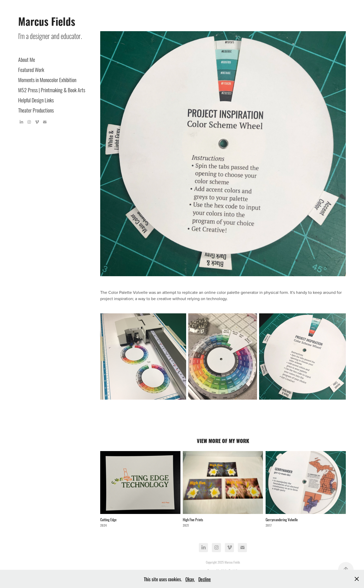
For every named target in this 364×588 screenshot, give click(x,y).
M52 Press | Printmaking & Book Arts (52, 90)
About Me (27, 59)
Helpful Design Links (36, 100)
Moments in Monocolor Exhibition (47, 79)
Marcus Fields (47, 21)
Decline (205, 579)
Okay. (190, 579)
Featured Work (31, 69)
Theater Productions (36, 110)
